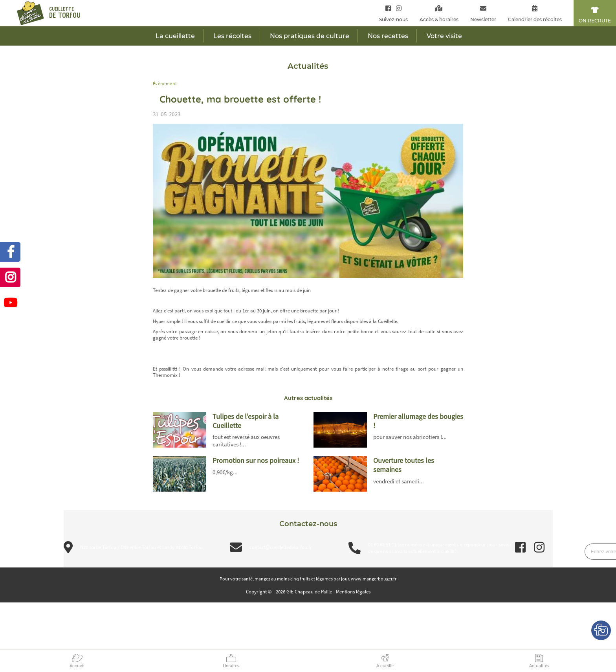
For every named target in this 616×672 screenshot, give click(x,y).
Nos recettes (388, 36)
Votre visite (444, 36)
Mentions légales (353, 592)
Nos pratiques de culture (310, 36)
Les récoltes (232, 36)
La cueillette (175, 36)
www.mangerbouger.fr (374, 579)
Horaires (231, 666)
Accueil (77, 666)
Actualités (539, 666)
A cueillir (385, 666)
